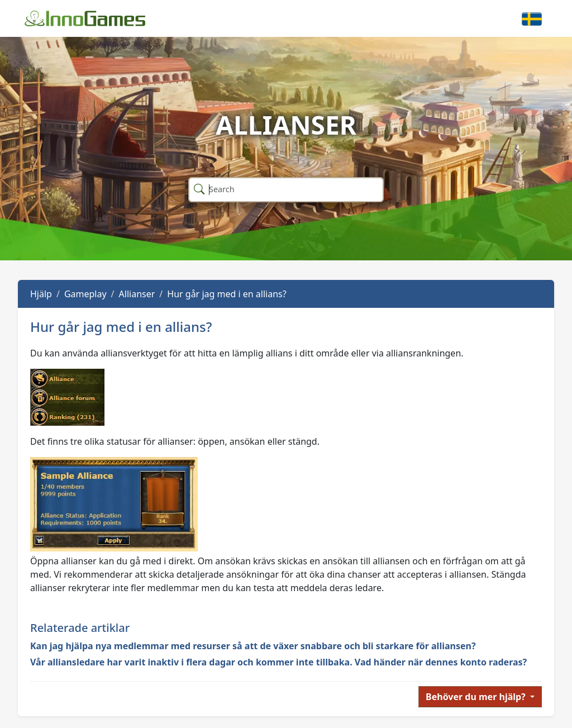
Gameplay (85, 294)
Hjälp (41, 294)
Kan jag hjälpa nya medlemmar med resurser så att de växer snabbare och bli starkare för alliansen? (253, 646)
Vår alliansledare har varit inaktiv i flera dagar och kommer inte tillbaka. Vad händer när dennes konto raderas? (278, 662)
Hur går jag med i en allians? (227, 294)
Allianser (137, 294)
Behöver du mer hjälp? (477, 697)
